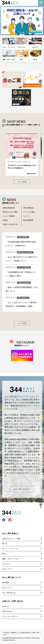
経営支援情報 (28, 220)
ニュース (27, 216)
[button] (21, 33)
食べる (35, 55)
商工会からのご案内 (10, 212)
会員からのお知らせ (10, 224)
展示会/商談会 (28, 208)
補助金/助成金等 (9, 208)
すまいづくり (22, 43)
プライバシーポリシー (10, 616)
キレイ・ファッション (9, 43)
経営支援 (6, 583)
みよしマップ (7, 588)
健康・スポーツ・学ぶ (9, 55)
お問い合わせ (7, 611)
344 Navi (11, 3)
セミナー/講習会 (9, 216)
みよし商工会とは (9, 593)
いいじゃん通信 (29, 212)
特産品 (5, 220)
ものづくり (35, 43)
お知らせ (6, 606)
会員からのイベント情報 (11, 539)
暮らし (22, 55)
